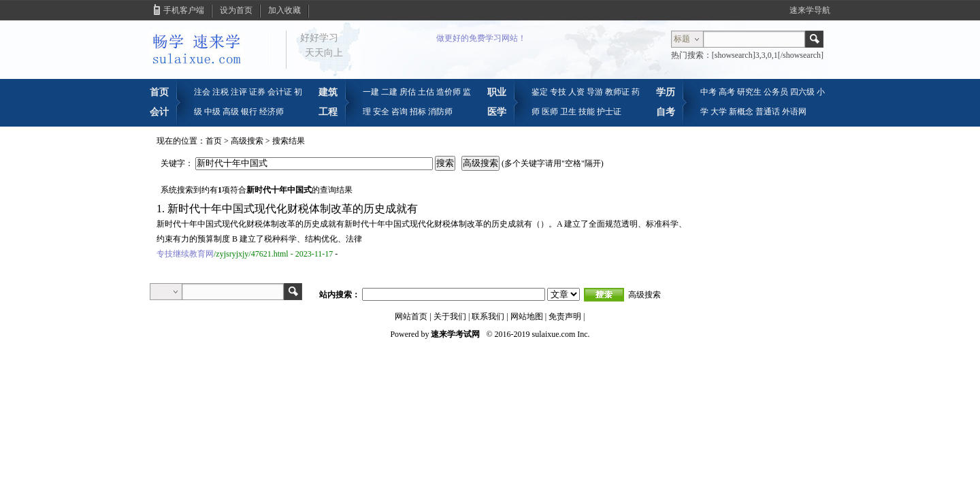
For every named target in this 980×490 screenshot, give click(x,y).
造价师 (448, 92)
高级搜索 (247, 141)
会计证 (280, 92)
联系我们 (488, 316)
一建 (371, 92)
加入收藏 (284, 10)
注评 (239, 92)
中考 (708, 92)
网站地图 (527, 316)
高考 (727, 92)
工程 (328, 112)
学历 (666, 92)
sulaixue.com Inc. (561, 334)
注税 (220, 92)
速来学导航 (810, 10)
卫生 (568, 112)
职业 (497, 92)
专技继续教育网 (185, 254)
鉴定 (540, 92)
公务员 (776, 92)
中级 (212, 112)
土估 (426, 92)
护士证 (609, 112)
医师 (550, 112)
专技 (558, 92)
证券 (257, 92)
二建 (389, 92)
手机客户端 (184, 10)
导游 (595, 92)
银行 (249, 112)
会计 (159, 112)
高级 (231, 112)
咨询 (399, 112)
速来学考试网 (455, 334)
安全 (381, 112)
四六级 (802, 92)
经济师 (272, 112)
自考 (666, 112)
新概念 (741, 112)
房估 (408, 92)
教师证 (617, 92)
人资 (576, 92)
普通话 (768, 112)
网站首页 (411, 316)
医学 (497, 112)
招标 (418, 112)
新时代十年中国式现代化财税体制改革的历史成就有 (293, 209)
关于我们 (450, 316)
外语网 (794, 112)
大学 (719, 112)
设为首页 (236, 10)
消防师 (440, 112)
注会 (202, 92)
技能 (587, 112)
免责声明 (565, 316)
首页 (159, 92)
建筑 (328, 92)
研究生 (749, 92)
